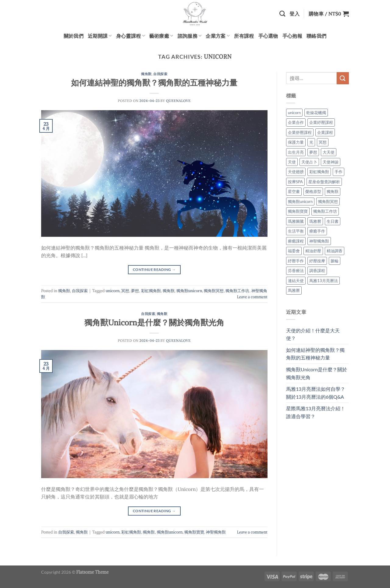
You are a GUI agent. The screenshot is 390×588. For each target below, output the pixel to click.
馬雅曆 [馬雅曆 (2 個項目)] (294, 290)
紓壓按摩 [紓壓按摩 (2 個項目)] (317, 261)
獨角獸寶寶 (194, 532)
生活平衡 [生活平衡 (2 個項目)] (296, 231)
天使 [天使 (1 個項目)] (292, 162)
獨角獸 (146, 74)
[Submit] (343, 78)
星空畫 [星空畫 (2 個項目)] (294, 191)
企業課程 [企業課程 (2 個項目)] (325, 132)
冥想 (125, 291)
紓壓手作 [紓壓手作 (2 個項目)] (296, 261)
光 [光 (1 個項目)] (311, 142)
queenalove (178, 101)
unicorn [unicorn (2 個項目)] (294, 113)
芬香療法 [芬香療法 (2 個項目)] (296, 271)
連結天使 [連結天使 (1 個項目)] (296, 281)
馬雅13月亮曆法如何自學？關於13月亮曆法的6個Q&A (316, 393)
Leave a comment (252, 297)
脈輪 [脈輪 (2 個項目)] (335, 261)
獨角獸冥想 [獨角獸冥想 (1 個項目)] (328, 201)
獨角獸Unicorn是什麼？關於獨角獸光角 (154, 323)
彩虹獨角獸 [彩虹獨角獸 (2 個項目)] (319, 172)
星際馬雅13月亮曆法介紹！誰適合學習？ (316, 412)
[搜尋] (282, 14)
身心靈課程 (131, 36)
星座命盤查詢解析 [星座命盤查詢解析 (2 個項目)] (324, 182)
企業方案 (218, 36)
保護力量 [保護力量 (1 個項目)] (296, 142)
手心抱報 (292, 36)
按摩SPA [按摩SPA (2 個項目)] (295, 182)
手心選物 (268, 36)
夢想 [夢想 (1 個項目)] (313, 152)
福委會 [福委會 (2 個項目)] (294, 251)
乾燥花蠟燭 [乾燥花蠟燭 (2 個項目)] (316, 113)
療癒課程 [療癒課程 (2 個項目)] (296, 241)
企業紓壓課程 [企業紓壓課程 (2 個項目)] (321, 122)
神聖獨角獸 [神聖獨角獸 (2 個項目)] (319, 241)
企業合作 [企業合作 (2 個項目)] (296, 122)
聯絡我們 (316, 36)
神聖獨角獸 (216, 532)
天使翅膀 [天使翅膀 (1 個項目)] (296, 172)
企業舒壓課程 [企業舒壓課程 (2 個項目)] (300, 132)
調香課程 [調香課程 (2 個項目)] (317, 271)
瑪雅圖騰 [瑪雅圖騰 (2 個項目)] (296, 221)
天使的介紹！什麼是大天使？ (313, 334)
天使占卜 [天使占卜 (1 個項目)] (309, 162)
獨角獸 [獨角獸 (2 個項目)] (333, 191)
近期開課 (100, 36)
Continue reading (154, 269)
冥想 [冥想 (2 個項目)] (323, 142)
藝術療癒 (161, 36)
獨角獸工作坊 (237, 291)
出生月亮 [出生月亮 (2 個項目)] (296, 152)
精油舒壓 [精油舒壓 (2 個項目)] (313, 251)
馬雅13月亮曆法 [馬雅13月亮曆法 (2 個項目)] (324, 281)
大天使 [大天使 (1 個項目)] (329, 152)
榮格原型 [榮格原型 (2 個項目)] (313, 191)
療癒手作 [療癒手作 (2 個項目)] (317, 231)
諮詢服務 (190, 36)
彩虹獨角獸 (151, 291)
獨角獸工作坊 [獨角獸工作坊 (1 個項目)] (325, 211)
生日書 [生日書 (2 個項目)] (333, 221)
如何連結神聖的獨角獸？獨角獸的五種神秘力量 (154, 83)
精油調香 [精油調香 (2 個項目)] (335, 251)
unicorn (113, 291)
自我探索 (160, 74)
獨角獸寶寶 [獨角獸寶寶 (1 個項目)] (298, 211)
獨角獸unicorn (189, 291)
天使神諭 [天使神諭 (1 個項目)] (331, 162)
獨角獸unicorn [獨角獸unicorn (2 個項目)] (300, 201)
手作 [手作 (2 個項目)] (339, 172)
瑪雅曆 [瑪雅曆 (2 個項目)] (315, 221)
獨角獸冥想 (214, 291)
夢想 (135, 291)
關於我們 (74, 36)
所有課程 (244, 36)
